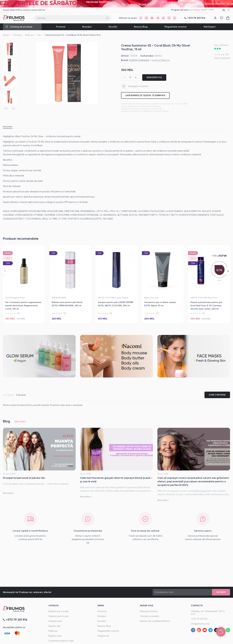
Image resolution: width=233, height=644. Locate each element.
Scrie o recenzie (222, 58)
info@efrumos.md (200, 624)
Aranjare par (55, 621)
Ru (229, 10)
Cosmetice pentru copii (61, 641)
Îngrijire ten (54, 626)
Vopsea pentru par (59, 616)
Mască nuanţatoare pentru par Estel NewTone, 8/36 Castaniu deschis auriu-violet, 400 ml (206, 305)
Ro (224, 10)
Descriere (8, 127)
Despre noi (103, 636)
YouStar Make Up (161, 60)
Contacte (197, 606)
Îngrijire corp (55, 636)
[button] (6, 109)
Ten (39, 35)
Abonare (221, 592)
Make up (29, 35)
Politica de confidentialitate (155, 621)
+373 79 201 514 (199, 619)
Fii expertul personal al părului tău (24, 478)
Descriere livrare (149, 611)
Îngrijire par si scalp (59, 611)
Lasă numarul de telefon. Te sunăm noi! (145, 95)
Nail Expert (210, 27)
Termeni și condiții (149, 616)
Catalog (17, 35)
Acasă (6, 35)
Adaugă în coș (154, 77)
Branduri (87, 27)
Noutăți (113, 27)
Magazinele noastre (176, 27)
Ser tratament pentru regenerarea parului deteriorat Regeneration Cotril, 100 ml (23, 305)
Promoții (61, 27)
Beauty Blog (141, 27)
